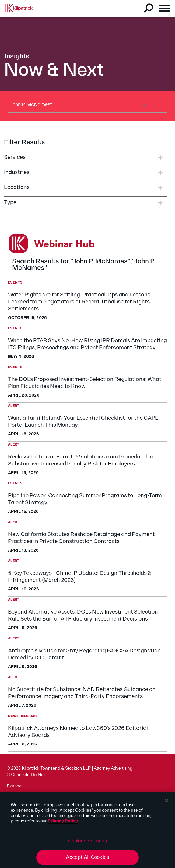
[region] (87, 830)
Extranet (15, 786)
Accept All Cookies (87, 857)
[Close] (166, 800)
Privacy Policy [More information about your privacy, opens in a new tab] (63, 821)
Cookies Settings (88, 841)
